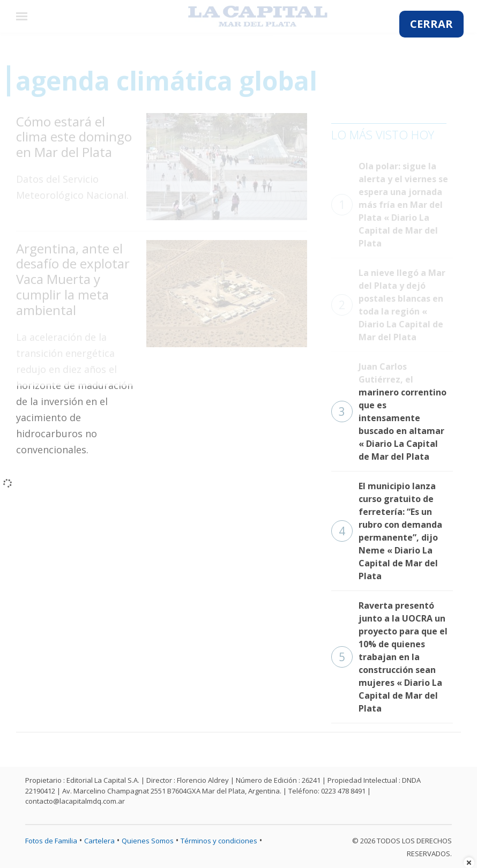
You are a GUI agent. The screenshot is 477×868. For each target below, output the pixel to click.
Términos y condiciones (219, 841)
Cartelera (99, 841)
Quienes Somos (148, 841)
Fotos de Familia (51, 841)
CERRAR (431, 24)
